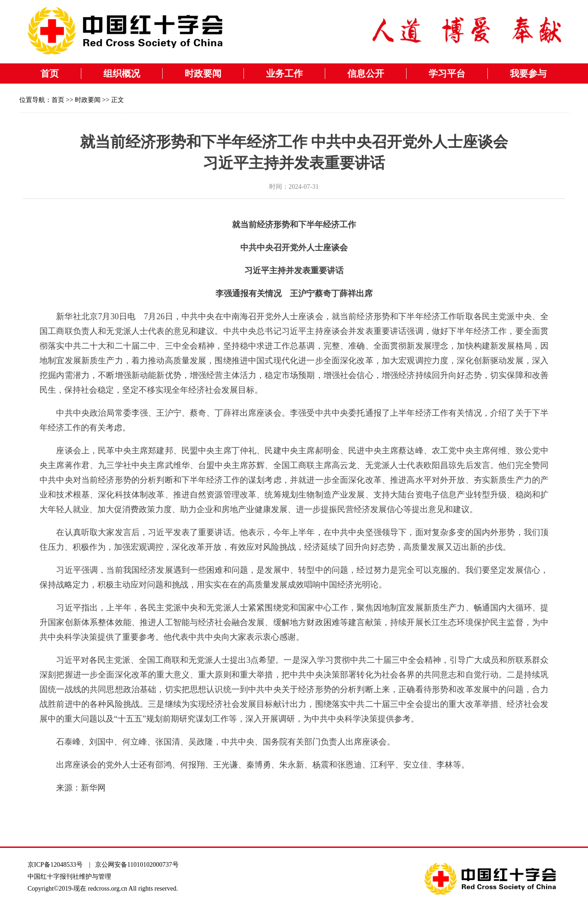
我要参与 (528, 73)
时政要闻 (203, 73)
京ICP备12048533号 (55, 865)
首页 (50, 73)
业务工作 (284, 73)
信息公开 (366, 73)
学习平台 (447, 73)
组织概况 (122, 73)
